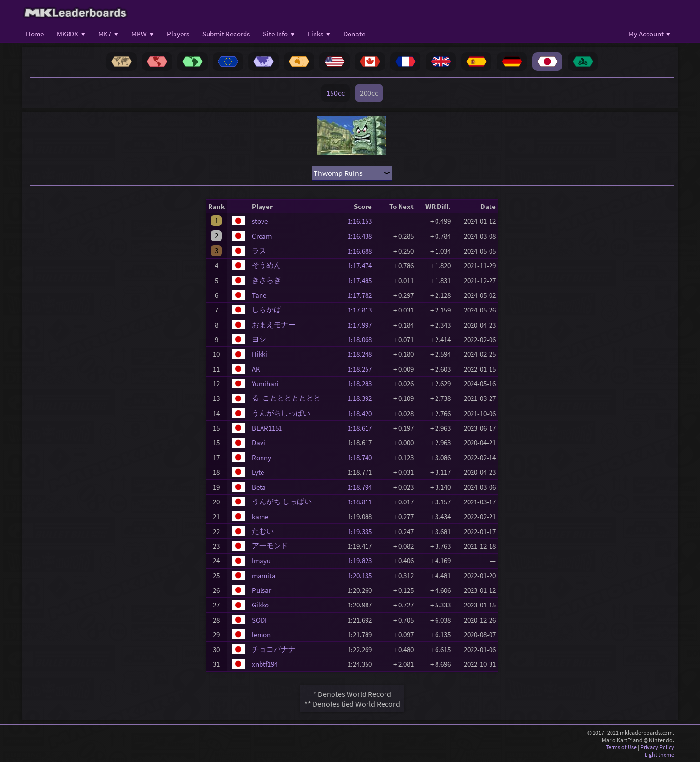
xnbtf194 (265, 664)
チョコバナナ (274, 649)
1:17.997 (363, 325)
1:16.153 (363, 221)
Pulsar (262, 590)
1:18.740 (363, 458)
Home (35, 34)
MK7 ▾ (108, 34)
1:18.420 (363, 413)
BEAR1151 (267, 428)
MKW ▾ (142, 34)
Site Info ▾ (279, 34)
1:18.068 (363, 339)
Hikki (260, 354)
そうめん (266, 265)
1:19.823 (363, 561)
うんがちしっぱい (281, 413)
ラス (259, 251)
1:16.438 (363, 236)
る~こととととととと (286, 398)
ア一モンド (270, 546)
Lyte (258, 472)
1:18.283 (363, 384)
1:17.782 (363, 295)
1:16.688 (363, 251)
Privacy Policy (657, 747)
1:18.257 (363, 369)
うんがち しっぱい (282, 501)
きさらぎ (266, 280)
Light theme (659, 754)
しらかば (266, 309)
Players (178, 34)
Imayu (261, 561)
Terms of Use (621, 747)
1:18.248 (363, 354)
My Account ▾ (649, 34)
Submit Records (226, 34)
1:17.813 (363, 310)
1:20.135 (363, 576)
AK (256, 369)
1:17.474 (363, 266)
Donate (354, 34)
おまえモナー (274, 324)
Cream (262, 236)
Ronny (262, 458)
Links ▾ (319, 34)
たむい (263, 531)
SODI (259, 620)
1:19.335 (363, 531)
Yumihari (265, 384)
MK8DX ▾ (71, 34)
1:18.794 (363, 487)
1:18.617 (363, 428)
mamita (264, 576)
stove (260, 221)
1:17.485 (363, 281)
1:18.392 (363, 398)
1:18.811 (363, 502)
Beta (259, 487)
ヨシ (259, 339)
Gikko (260, 605)
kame (260, 516)
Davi (259, 442)
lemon (261, 634)
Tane (259, 295)
